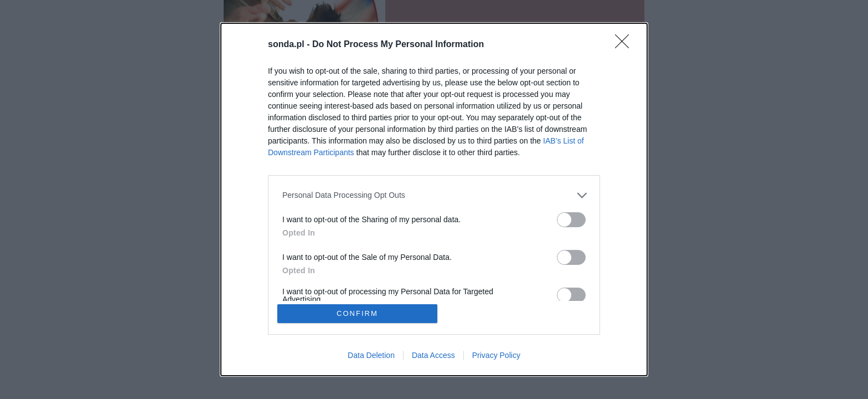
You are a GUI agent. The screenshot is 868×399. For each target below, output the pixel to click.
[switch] (571, 219)
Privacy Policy (496, 356)
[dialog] (434, 199)
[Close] (626, 44)
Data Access (433, 356)
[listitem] (434, 195)
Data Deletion (371, 356)
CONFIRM (358, 313)
